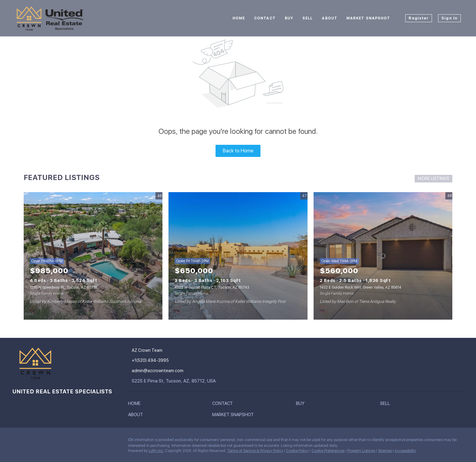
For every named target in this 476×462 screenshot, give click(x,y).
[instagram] (17, 441)
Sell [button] (308, 18)
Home (239, 18)
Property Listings (361, 451)
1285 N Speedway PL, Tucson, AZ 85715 (63, 287)
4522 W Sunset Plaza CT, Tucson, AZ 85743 (212, 287)
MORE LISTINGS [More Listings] (433, 178)
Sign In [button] (449, 18)
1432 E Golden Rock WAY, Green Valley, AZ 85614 (360, 287)
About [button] (330, 18)
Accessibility (405, 451)
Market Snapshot (368, 18)
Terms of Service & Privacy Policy (255, 451)
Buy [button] (289, 18)
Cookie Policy (297, 451)
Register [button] (419, 18)
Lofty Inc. (156, 451)
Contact (265, 18)
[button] (136, 405)
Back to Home (238, 151)
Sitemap (385, 451)
